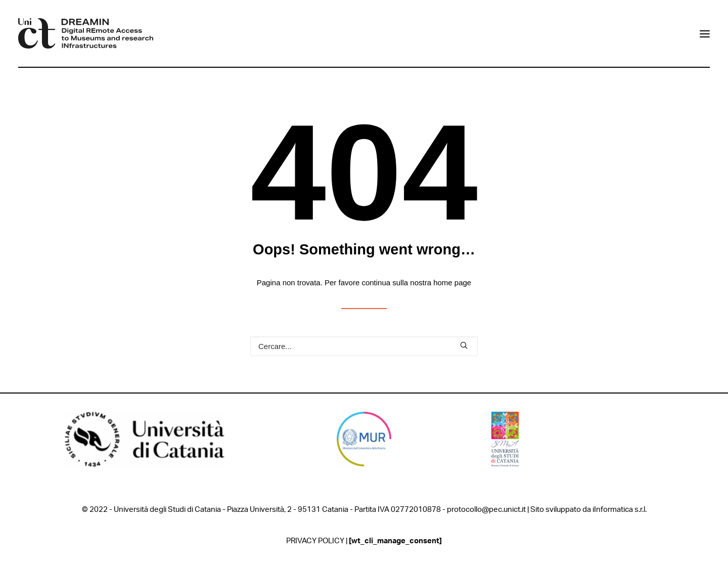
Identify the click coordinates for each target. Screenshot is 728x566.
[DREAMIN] (86, 33)
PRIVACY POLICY (315, 541)
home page (452, 282)
